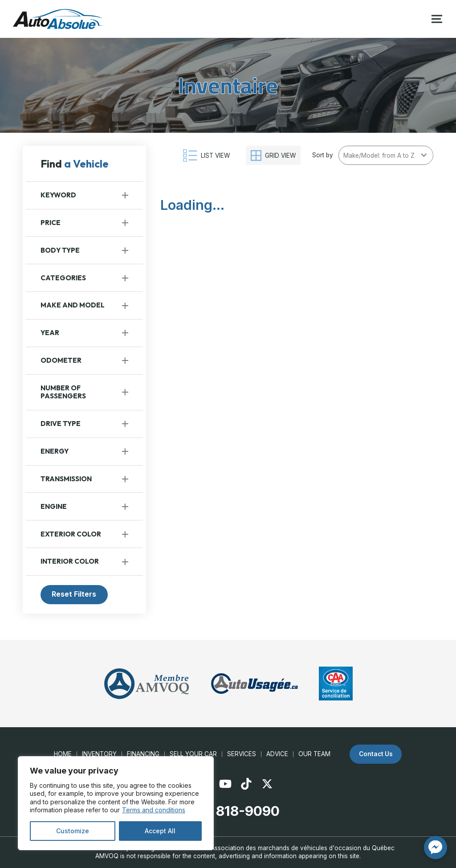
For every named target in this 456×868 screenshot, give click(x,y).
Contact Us (376, 754)
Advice (277, 754)
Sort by (323, 155)
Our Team (314, 754)
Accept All (160, 831)
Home (63, 754)
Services (242, 754)
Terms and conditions (154, 810)
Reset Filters (74, 594)
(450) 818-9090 (228, 811)
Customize (73, 831)
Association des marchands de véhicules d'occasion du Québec (303, 848)
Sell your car (193, 754)
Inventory (99, 754)
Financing (143, 754)
